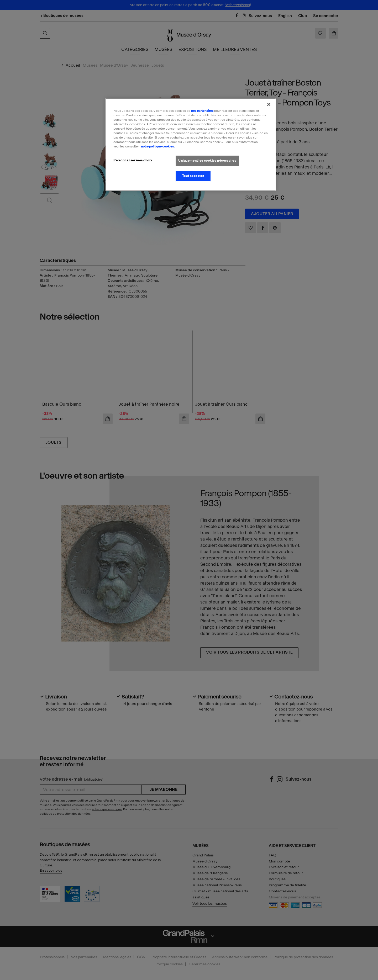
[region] (191, 145)
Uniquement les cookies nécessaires (207, 161)
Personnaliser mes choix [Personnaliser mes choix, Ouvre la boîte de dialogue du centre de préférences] (133, 160)
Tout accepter (193, 176)
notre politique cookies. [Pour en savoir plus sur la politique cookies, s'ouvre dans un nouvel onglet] (158, 146)
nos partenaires (202, 111)
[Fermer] (269, 104)
